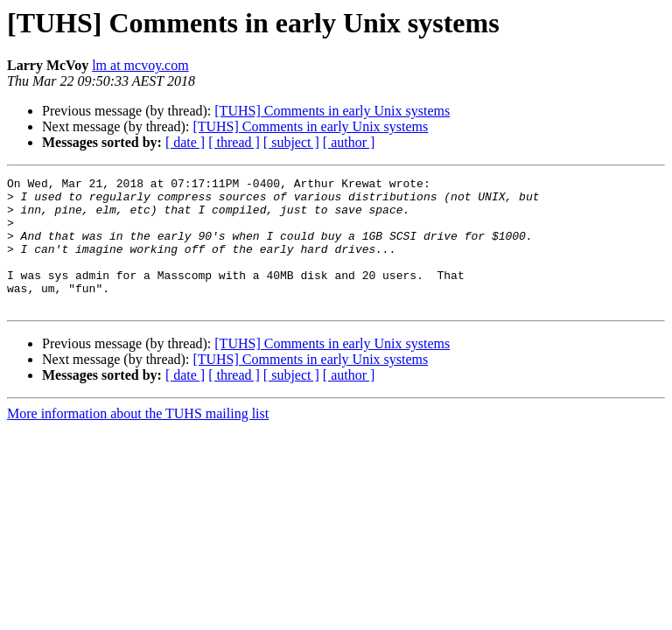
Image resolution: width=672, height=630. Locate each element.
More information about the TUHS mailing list (138, 440)
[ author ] (349, 142)
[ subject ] (291, 142)
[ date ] (185, 142)
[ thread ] (234, 142)
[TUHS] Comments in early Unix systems (332, 111)
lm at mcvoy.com (140, 65)
